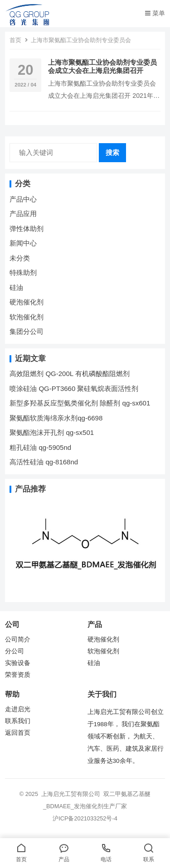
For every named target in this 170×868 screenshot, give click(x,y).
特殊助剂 (23, 272)
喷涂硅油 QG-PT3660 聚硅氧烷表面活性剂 (74, 388)
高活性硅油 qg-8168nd (44, 462)
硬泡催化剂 (27, 302)
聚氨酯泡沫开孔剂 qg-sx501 (53, 432)
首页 (15, 40)
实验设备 (18, 663)
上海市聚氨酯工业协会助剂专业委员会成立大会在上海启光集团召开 (102, 66)
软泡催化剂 (27, 317)
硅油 (16, 287)
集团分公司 (27, 331)
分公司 (15, 651)
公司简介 (18, 639)
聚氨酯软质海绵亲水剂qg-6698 (56, 418)
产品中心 (23, 199)
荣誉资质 (18, 675)
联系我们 (18, 721)
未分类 (20, 258)
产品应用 (23, 214)
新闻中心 (23, 243)
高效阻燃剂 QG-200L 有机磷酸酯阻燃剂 (69, 374)
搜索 (112, 152)
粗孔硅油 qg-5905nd (40, 447)
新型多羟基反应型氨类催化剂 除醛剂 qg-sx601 (81, 403)
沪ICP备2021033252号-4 (85, 818)
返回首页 (18, 733)
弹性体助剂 (27, 229)
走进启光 (18, 709)
